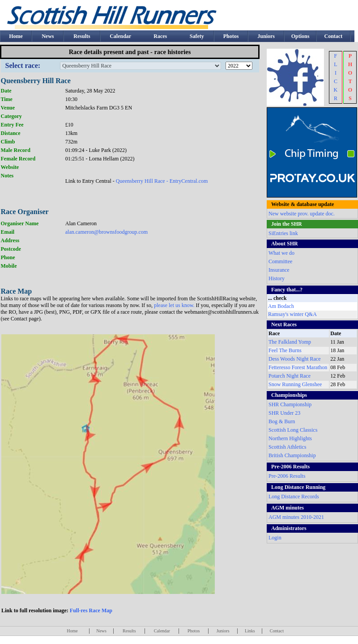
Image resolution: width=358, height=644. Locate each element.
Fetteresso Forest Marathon (298, 367)
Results (82, 36)
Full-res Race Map (91, 610)
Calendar (120, 36)
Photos (231, 36)
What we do (281, 253)
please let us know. (175, 305)
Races (160, 36)
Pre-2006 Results (287, 476)
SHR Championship (290, 404)
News (48, 36)
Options (300, 36)
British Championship (292, 455)
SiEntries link (283, 233)
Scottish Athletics (287, 447)
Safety (197, 36)
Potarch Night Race (290, 376)
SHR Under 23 (284, 413)
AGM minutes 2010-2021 (296, 517)
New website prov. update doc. (302, 214)
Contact (334, 36)
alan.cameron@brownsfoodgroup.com (107, 232)
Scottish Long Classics (293, 430)
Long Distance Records (294, 497)
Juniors (266, 36)
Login (275, 538)
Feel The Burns (285, 350)
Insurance (279, 270)
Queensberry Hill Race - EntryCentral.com (162, 181)
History (277, 278)
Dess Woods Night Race (294, 359)
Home (16, 36)
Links (250, 631)
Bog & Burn (282, 421)
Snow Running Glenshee (295, 384)
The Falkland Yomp (290, 342)
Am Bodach (281, 306)
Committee (280, 261)
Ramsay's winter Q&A (292, 314)
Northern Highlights (290, 438)
